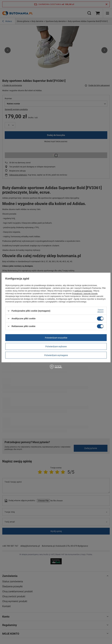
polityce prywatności (83, 291)
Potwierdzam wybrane (56, 346)
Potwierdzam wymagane (56, 355)
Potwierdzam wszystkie (56, 338)
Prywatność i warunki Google (85, 294)
